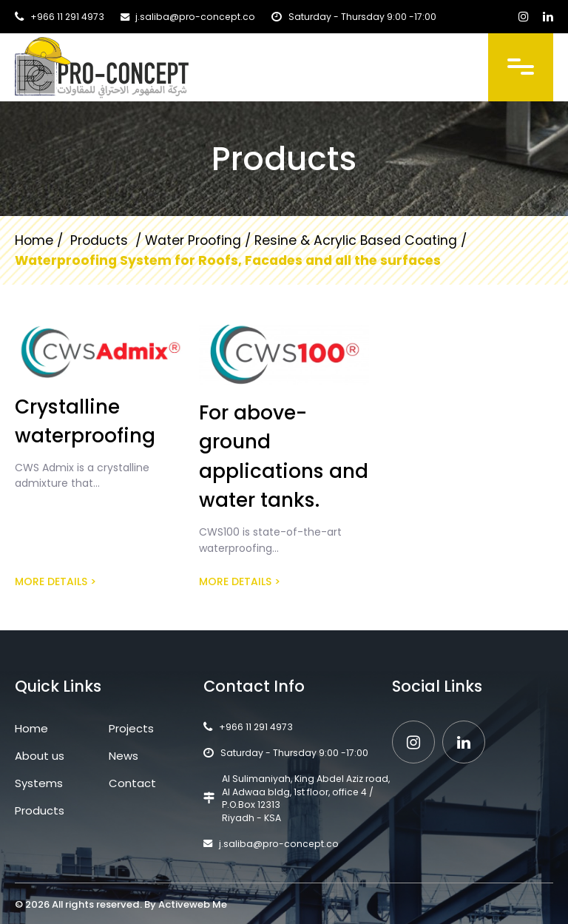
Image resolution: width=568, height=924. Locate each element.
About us (40, 756)
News (124, 756)
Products (40, 810)
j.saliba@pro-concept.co (195, 17)
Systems (39, 783)
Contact (132, 783)
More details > (55, 581)
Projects (131, 728)
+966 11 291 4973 (67, 17)
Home (34, 240)
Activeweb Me (193, 904)
